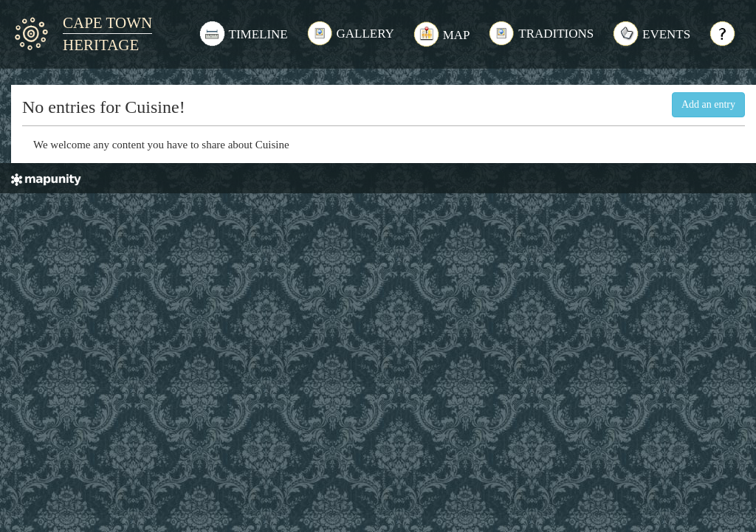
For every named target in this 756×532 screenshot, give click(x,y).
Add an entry (708, 104)
